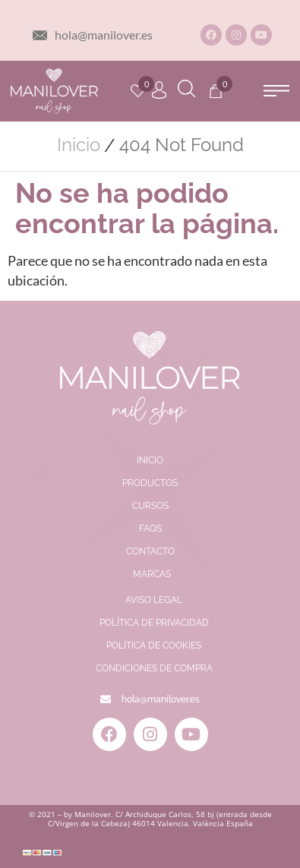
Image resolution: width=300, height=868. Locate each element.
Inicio (79, 145)
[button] (276, 91)
